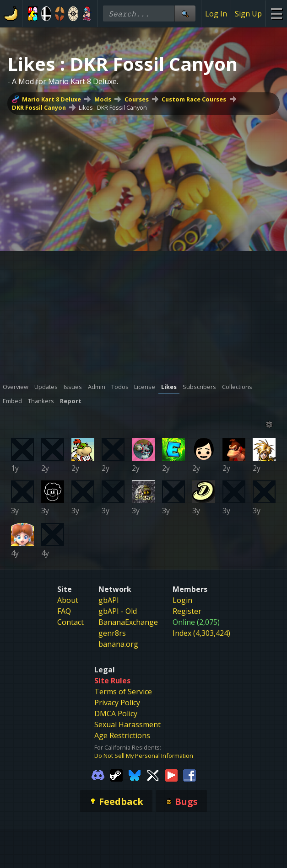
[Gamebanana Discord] (98, 774)
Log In (216, 14)
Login (182, 600)
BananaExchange (128, 622)
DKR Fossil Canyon (39, 107)
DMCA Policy (116, 714)
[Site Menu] (276, 13)
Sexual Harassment (127, 724)
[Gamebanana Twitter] (153, 774)
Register (187, 611)
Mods (103, 99)
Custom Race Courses (194, 99)
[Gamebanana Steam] (116, 774)
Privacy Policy (117, 703)
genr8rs (112, 633)
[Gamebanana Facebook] (190, 774)
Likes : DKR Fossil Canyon (113, 107)
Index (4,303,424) (201, 633)
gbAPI (109, 600)
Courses (137, 99)
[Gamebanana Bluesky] (135, 774)
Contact (70, 622)
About (68, 600)
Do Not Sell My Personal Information (144, 756)
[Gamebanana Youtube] (171, 774)
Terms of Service (123, 692)
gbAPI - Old (118, 611)
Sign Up (248, 14)
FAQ (64, 611)
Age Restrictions (122, 735)
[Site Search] (185, 13)
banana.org (118, 644)
